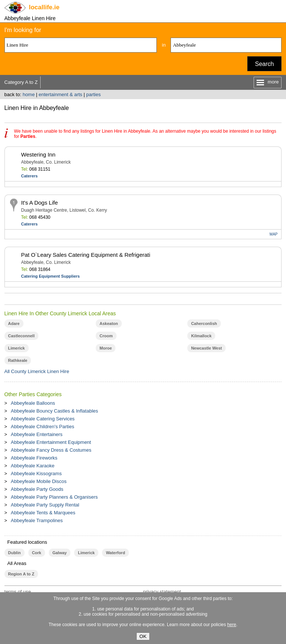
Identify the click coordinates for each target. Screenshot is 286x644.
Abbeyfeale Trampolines (37, 520)
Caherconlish (204, 323)
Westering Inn (38, 154)
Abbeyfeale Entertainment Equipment (51, 442)
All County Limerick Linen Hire (37, 371)
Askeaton (109, 323)
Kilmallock (201, 336)
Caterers (30, 176)
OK (143, 636)
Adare (14, 323)
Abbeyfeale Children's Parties (42, 427)
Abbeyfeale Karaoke (33, 466)
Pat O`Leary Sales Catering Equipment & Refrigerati (86, 255)
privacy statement (162, 592)
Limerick (17, 348)
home (29, 94)
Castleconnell (21, 336)
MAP (274, 234)
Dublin (15, 553)
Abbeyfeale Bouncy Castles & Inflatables (54, 411)
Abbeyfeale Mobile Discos (39, 481)
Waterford (115, 553)
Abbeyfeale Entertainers (37, 434)
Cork (37, 553)
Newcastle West (206, 348)
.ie (44, 7)
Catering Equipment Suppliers (51, 276)
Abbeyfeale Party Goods (37, 489)
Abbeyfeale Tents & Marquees (43, 513)
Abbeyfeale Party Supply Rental (45, 505)
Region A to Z (21, 574)
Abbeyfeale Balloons (33, 403)
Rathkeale (18, 360)
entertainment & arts (61, 94)
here (232, 625)
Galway (60, 553)
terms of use (18, 592)
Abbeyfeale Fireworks (34, 458)
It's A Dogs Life (40, 203)
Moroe (106, 348)
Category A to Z (21, 82)
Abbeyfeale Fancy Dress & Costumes (51, 450)
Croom (106, 336)
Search (265, 64)
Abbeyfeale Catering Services (43, 419)
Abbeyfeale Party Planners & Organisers (54, 497)
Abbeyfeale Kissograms (36, 473)
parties (93, 94)
